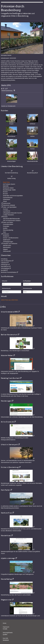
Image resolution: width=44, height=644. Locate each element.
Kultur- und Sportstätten (10, 207)
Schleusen (6, 234)
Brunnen (5, 194)
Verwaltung (4, 259)
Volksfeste (4, 263)
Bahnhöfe (6, 186)
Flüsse (5, 201)
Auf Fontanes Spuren (9, 184)
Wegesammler (6, 600)
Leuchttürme (7, 211)
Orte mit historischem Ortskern (12, 221)
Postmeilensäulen (8, 224)
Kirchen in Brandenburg (10, 467)
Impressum (6, 627)
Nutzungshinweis (8, 633)
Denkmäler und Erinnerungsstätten (13, 196)
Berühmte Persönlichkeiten (9, 272)
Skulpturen (6, 236)
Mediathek (6, 640)
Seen (5, 232)
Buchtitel (3, 270)
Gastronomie (7, 203)
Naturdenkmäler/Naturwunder (11, 219)
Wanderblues (6, 536)
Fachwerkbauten (8, 198)
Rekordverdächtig (8, 230)
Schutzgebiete (5, 268)
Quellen (5, 228)
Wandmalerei (7, 247)
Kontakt (5, 629)
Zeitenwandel (7, 251)
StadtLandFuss (6, 513)
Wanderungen (6, 401)
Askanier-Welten (7, 355)
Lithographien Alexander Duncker (13, 213)
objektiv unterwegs (8, 558)
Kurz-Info (5, 638)
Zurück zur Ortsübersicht (8, 106)
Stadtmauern (7, 240)
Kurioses (5, 209)
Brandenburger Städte (9, 190)
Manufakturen (5, 267)
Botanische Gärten (8, 188)
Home (5, 623)
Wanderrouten (7, 245)
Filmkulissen (7, 199)
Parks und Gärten (8, 222)
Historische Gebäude (9, 205)
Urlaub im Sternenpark (9, 445)
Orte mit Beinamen (6, 261)
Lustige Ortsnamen (8, 215)
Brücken (5, 192)
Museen (5, 217)
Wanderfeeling (6, 579)
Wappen (5, 249)
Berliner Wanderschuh (9, 335)
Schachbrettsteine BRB (9, 312)
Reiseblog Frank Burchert (10, 378)
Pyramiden (6, 226)
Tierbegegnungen (8, 242)
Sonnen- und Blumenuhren (11, 238)
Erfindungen (4, 265)
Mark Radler (5, 490)
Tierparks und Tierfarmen (10, 244)
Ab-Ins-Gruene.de (7, 422)
